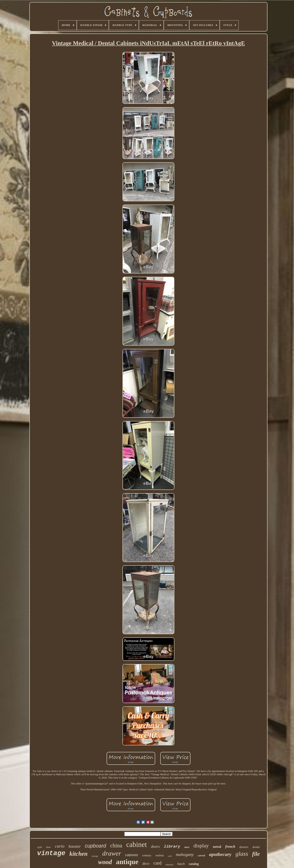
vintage (51, 853)
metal (217, 847)
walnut (160, 855)
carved (201, 855)
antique (127, 862)
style (40, 847)
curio (60, 846)
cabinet (136, 845)
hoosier (75, 846)
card (157, 863)
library (172, 847)
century (147, 855)
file (256, 854)
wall (170, 856)
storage (95, 856)
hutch (181, 864)
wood (105, 862)
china (116, 846)
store (187, 847)
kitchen (79, 854)
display (201, 846)
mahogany (185, 855)
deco (146, 864)
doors (155, 846)
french (230, 847)
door (48, 847)
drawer (112, 853)
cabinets (132, 855)
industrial (169, 865)
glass (242, 854)
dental (256, 847)
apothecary (220, 854)
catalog (194, 864)
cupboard (95, 846)
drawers (244, 847)
